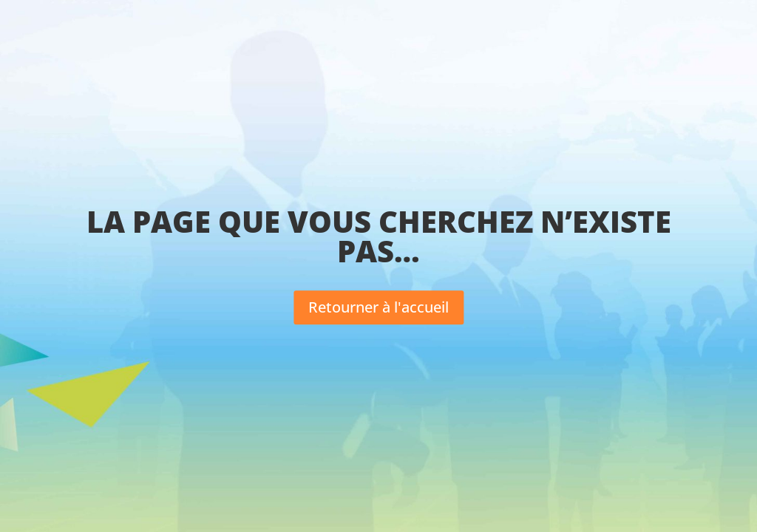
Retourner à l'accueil (378, 307)
